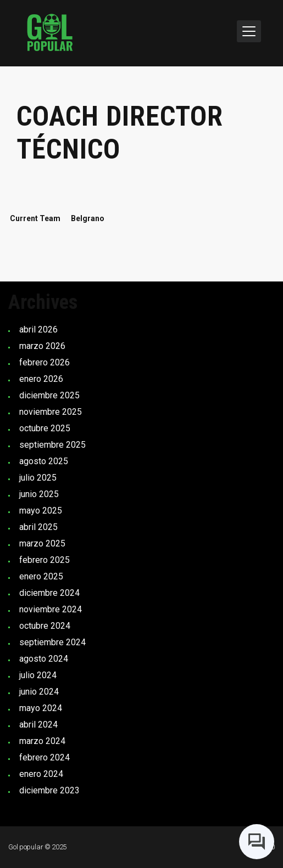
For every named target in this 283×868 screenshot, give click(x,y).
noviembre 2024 (51, 609)
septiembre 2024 (52, 642)
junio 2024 (39, 692)
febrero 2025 (45, 560)
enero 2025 (41, 576)
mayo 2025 (41, 511)
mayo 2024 (41, 708)
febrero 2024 (45, 757)
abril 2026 (38, 329)
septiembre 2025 (52, 445)
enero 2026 (41, 379)
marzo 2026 (42, 346)
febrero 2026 (45, 362)
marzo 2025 (42, 543)
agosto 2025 (44, 461)
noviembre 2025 (51, 412)
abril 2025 (38, 527)
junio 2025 (39, 494)
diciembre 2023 (49, 790)
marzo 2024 (42, 741)
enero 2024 (41, 774)
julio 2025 (38, 478)
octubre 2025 (45, 428)
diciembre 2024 (49, 593)
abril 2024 (38, 725)
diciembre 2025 (49, 395)
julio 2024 (38, 675)
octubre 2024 (45, 626)
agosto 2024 (44, 659)
